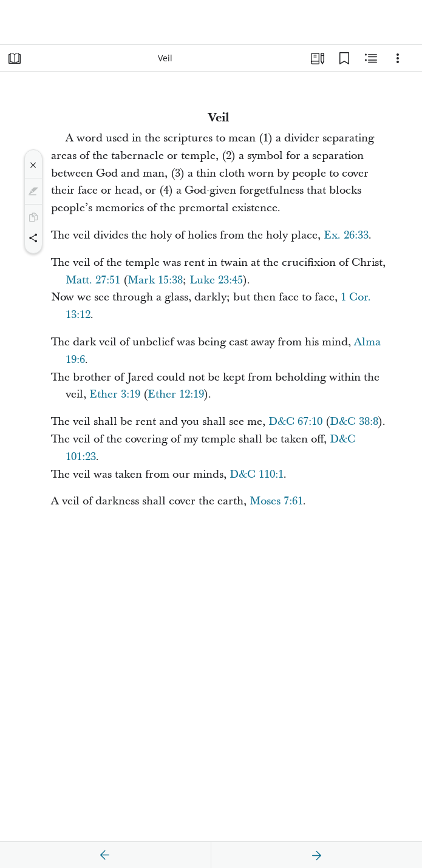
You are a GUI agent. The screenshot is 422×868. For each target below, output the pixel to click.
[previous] (105, 855)
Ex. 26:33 (346, 235)
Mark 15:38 (155, 280)
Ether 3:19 (115, 394)
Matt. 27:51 (93, 280)
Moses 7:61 (276, 501)
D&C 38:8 (354, 422)
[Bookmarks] (344, 58)
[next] (316, 855)
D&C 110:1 (257, 474)
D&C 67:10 (295, 422)
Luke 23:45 (216, 280)
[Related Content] (371, 58)
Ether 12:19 (176, 394)
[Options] (398, 58)
